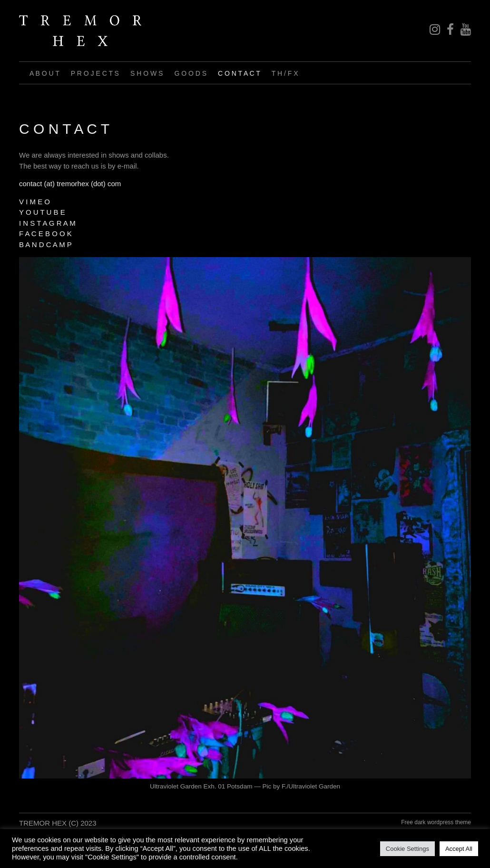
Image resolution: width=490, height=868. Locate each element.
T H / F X (285, 73)
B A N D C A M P (45, 244)
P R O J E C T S (95, 73)
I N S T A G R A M (47, 223)
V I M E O (34, 202)
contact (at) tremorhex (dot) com (70, 184)
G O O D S (190, 73)
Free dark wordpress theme (436, 822)
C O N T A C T (239, 73)
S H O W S (147, 73)
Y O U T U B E (42, 212)
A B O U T (44, 73)
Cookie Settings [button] (407, 849)
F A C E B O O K (45, 234)
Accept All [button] (459, 849)
